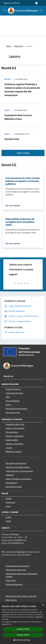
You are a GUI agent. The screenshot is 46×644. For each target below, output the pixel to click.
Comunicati (10, 502)
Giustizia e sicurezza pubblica (18, 467)
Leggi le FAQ (11, 580)
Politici (8, 405)
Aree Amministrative (14, 393)
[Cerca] (41, 11)
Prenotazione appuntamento (18, 566)
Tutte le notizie (23, 153)
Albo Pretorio (11, 600)
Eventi (8, 521)
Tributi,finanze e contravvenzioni (19, 471)
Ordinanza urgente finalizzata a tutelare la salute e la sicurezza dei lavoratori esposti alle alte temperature (22, 90)
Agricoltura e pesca (14, 487)
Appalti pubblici (12, 440)
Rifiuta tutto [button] (23, 635)
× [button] (43, 605)
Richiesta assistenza (14, 584)
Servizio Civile (12, 139)
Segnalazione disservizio (16, 570)
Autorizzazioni (12, 483)
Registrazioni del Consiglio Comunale (21, 596)
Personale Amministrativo (16, 409)
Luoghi (8, 517)
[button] (23, 640)
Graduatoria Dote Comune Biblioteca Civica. (18, 117)
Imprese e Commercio (15, 436)
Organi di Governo (13, 389)
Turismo (9, 448)
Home (8, 46)
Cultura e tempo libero (15, 428)
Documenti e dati (13, 412)
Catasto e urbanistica (14, 444)
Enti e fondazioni (13, 401)
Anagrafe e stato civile (15, 424)
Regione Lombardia (12, 3)
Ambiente (10, 475)
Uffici (8, 397)
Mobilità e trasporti (14, 451)
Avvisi (7, 110)
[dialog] (23, 623)
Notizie (8, 79)
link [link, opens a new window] (10, 624)
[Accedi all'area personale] (36, 3)
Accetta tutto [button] (23, 629)
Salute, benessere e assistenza (18, 479)
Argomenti (19, 46)
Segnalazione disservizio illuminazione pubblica (22, 575)
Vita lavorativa (12, 432)
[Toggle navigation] (5, 10)
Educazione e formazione (16, 463)
